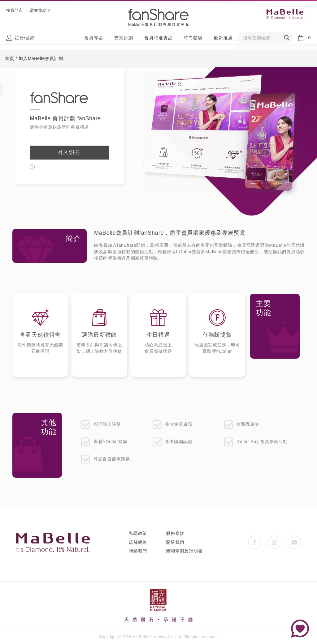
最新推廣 (223, 38)
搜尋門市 (15, 10)
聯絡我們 (138, 551)
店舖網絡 (138, 542)
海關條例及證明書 (184, 551)
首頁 (9, 58)
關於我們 (175, 542)
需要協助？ (40, 10)
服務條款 (175, 533)
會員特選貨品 (158, 38)
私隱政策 (138, 533)
